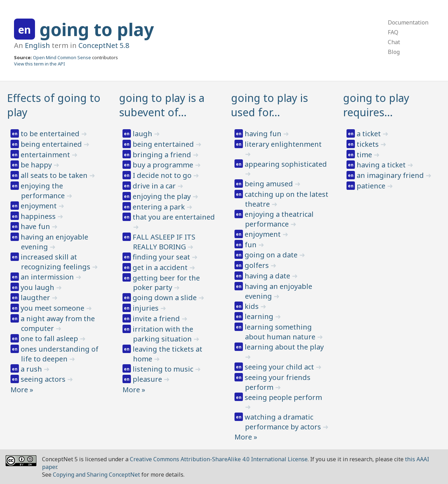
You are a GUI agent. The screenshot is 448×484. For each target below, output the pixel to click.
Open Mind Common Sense (62, 57)
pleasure (148, 379)
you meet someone (53, 308)
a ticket (370, 134)
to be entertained (51, 134)
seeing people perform (283, 397)
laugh (143, 134)
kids (253, 306)
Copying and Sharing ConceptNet (96, 475)
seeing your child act (280, 367)
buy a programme (164, 165)
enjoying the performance (44, 191)
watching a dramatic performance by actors (284, 422)
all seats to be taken (55, 175)
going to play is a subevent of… (162, 105)
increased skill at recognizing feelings (56, 262)
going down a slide (166, 298)
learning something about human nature (281, 332)
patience (372, 186)
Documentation (408, 22)
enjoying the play (163, 196)
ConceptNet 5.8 (104, 45)
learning (260, 316)
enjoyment (40, 206)
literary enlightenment (283, 144)
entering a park (160, 207)
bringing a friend (163, 155)
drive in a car (155, 186)
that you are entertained (174, 217)
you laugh (38, 287)
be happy (37, 165)
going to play (97, 29)
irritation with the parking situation (163, 334)
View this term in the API (40, 64)
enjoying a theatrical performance (279, 219)
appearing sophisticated (286, 164)
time (365, 155)
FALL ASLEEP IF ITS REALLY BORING (164, 242)
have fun (36, 226)
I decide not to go (163, 175)
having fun (264, 134)
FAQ (393, 32)
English (37, 45)
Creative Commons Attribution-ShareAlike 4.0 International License (219, 459)
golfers (258, 265)
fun (251, 245)
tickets (369, 144)
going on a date (272, 255)
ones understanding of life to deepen (59, 354)
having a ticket (382, 165)
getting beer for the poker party (166, 283)
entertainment (46, 155)
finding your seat (162, 257)
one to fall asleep (50, 338)
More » (22, 390)
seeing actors (44, 379)
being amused (270, 184)
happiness (39, 216)
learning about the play (284, 347)
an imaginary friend (391, 175)
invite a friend (157, 319)
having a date (268, 276)
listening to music (164, 369)
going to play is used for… (269, 105)
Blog (394, 52)
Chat (394, 42)
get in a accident (161, 267)
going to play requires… (376, 105)
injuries (146, 308)
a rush (32, 369)
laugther (36, 298)
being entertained (52, 144)
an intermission (48, 277)
